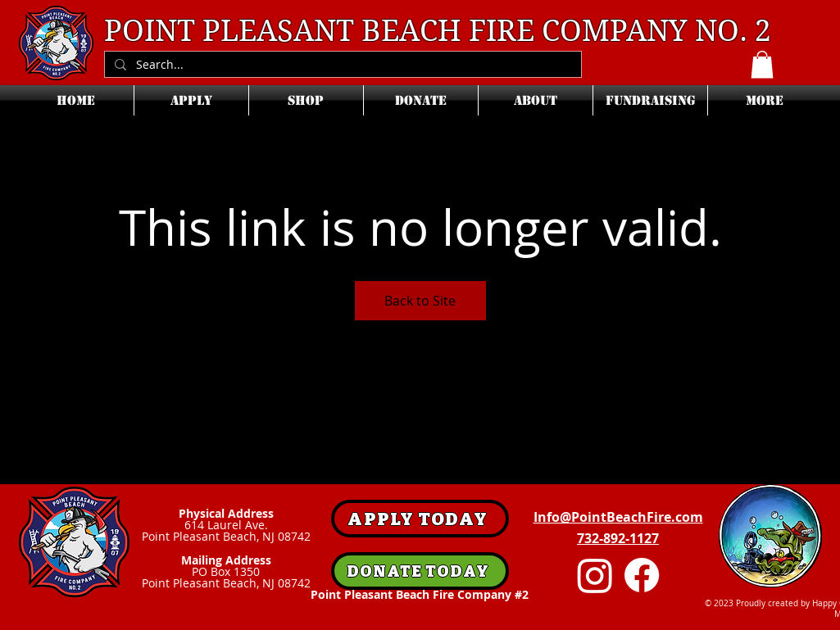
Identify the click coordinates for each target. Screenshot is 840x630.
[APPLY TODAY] (420, 519)
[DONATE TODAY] (420, 571)
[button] (762, 64)
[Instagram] (595, 575)
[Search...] (341, 65)
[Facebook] (642, 575)
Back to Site (420, 301)
